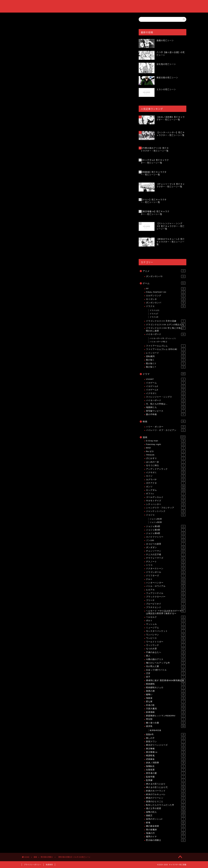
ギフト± (166, 494)
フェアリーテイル (166, 593)
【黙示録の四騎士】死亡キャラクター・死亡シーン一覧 (61, 370)
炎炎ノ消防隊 (166, 763)
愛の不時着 (166, 415)
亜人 (166, 656)
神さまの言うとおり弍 (166, 787)
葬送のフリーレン (166, 798)
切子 (166, 677)
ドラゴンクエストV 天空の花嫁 (166, 321)
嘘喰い (166, 695)
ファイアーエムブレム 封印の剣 (166, 349)
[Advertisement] (76, 182)
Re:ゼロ (166, 451)
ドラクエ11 (154, 310)
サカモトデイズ (166, 501)
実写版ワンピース (166, 411)
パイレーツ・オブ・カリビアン (166, 430)
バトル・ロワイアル (166, 586)
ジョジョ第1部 (156, 519)
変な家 (166, 702)
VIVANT (166, 379)
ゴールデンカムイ (166, 497)
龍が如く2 (166, 364)
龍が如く (166, 360)
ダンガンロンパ (166, 303)
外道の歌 (166, 705)
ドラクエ (166, 306)
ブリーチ (166, 600)
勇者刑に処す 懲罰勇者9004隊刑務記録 (166, 681)
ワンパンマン (166, 635)
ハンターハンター (166, 583)
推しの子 (166, 738)
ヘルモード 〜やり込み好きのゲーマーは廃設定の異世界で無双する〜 (166, 612)
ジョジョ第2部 (156, 522)
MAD (166, 448)
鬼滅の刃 (166, 833)
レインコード (166, 353)
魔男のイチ (166, 837)
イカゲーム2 (166, 386)
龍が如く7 (166, 367)
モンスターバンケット (166, 631)
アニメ (164, 271)
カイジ (166, 476)
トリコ (166, 565)
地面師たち (166, 407)
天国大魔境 (166, 709)
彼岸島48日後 (155, 730)
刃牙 (166, 673)
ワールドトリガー (166, 642)
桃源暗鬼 (166, 756)
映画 (164, 421)
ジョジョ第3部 (166, 526)
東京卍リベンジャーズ (166, 745)
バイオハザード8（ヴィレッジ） (163, 338)
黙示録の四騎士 (29, 21)
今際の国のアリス (166, 659)
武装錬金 (166, 759)
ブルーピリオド (166, 604)
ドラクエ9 (154, 317)
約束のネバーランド (166, 791)
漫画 (164, 437)
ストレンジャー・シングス (166, 397)
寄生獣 (166, 719)
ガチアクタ (166, 483)
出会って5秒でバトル (166, 670)
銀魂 (166, 823)
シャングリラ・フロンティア (166, 508)
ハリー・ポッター (166, 427)
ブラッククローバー (166, 597)
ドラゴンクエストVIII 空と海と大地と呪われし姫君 (166, 329)
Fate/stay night (166, 444)
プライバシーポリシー (33, 865)
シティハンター (166, 504)
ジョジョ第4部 (166, 530)
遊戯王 (166, 816)
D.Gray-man (166, 441)
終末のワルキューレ (166, 794)
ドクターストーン (166, 569)
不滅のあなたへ (166, 652)
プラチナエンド (166, 607)
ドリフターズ (166, 576)
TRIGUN (166, 455)
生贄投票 (166, 770)
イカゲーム (166, 383)
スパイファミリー (166, 537)
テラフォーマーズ (166, 558)
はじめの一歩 (166, 462)
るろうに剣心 (166, 465)
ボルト (166, 621)
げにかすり (166, 458)
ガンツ (166, 487)
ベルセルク (166, 617)
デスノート (166, 562)
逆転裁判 (166, 356)
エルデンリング (166, 296)
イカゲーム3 (166, 390)
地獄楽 (166, 698)
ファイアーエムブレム (166, 346)
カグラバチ (166, 480)
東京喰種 (166, 749)
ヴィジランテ (166, 645)
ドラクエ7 (154, 314)
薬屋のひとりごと (166, 802)
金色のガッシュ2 (166, 819)
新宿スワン (166, 742)
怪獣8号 (166, 735)
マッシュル (166, 624)
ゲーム (164, 283)
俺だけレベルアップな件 (166, 663)
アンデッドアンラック (166, 469)
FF (166, 289)
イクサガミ (166, 393)
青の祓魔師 (166, 830)
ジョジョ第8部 (166, 533)
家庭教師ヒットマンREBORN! (166, 716)
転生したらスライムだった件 (166, 805)
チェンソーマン (166, 551)
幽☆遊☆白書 (166, 723)
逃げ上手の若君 (166, 808)
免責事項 (49, 865)
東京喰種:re (166, 752)
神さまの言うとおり (166, 784)
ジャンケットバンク (166, 511)
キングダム (166, 490)
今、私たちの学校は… (166, 404)
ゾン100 (166, 540)
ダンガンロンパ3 (166, 276)
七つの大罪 (166, 649)
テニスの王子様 (166, 555)
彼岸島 (166, 726)
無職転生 (166, 766)
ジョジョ (166, 515)
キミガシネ (166, 299)
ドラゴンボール (166, 572)
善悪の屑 (166, 691)
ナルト (166, 579)
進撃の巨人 (166, 812)
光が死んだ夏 (166, 666)
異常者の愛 (166, 773)
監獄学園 (166, 777)
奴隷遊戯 (166, 712)
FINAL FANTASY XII (166, 292)
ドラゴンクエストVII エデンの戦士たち (166, 325)
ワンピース (166, 638)
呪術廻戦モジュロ (166, 688)
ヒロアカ (166, 590)
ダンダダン (166, 548)
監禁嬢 (166, 780)
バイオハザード (166, 334)
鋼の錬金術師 (166, 826)
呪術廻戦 (166, 684)
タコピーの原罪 (166, 544)
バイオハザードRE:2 (158, 342)
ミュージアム (166, 628)
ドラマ (164, 374)
